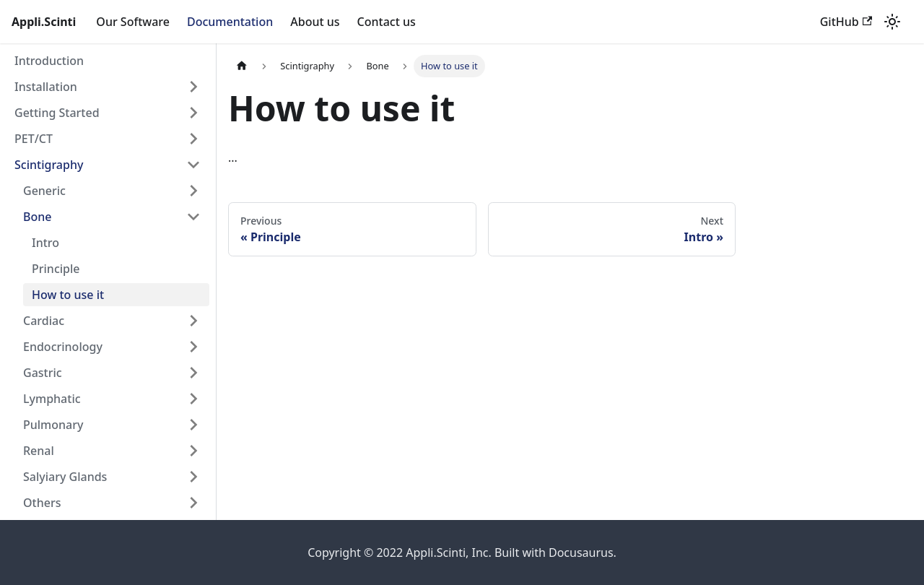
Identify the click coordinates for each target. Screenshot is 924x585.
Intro (45, 243)
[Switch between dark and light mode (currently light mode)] (892, 22)
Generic (44, 191)
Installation (46, 87)
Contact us (387, 22)
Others (42, 503)
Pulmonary (53, 425)
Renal (39, 451)
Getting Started (57, 113)
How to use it (68, 295)
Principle (56, 269)
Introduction (49, 61)
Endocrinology (63, 347)
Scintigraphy (49, 165)
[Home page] (242, 66)
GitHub (846, 22)
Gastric (43, 373)
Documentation (230, 22)
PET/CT (34, 139)
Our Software (133, 22)
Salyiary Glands (65, 477)
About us (315, 22)
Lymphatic (52, 399)
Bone (37, 217)
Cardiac (44, 321)
